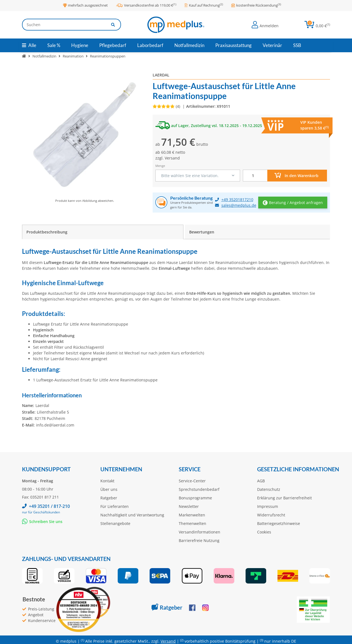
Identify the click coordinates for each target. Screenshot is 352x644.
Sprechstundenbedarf (199, 489)
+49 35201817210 (237, 199)
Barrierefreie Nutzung (199, 540)
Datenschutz (269, 489)
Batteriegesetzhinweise (279, 523)
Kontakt (107, 481)
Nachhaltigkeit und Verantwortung (132, 515)
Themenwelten (193, 523)
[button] (265, 25)
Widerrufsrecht (271, 515)
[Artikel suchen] (113, 25)
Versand (172, 158)
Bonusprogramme (195, 498)
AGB (261, 481)
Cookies (264, 532)
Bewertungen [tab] (202, 232)
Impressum (268, 506)
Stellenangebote (115, 523)
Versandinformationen (200, 532)
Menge (160, 166)
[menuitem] (54, 45)
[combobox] (198, 176)
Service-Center (192, 481)
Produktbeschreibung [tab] (47, 232)
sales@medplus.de (239, 205)
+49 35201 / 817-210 (49, 506)
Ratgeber (109, 498)
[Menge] (255, 176)
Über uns (109, 489)
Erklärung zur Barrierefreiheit (284, 498)
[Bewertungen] (167, 106)
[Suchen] (64, 25)
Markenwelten (192, 515)
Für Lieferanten (115, 506)
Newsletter (189, 506)
